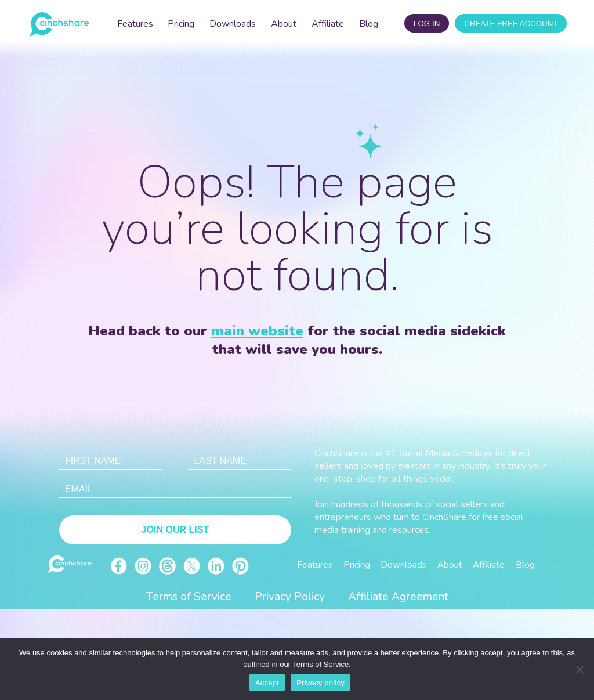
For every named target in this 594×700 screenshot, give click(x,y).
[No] (579, 669)
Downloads (233, 24)
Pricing (181, 24)
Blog (369, 24)
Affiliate (328, 24)
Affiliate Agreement (398, 597)
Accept (267, 683)
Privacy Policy (290, 597)
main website (257, 331)
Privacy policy (320, 683)
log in (427, 24)
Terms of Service (189, 597)
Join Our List (175, 530)
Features (135, 24)
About (284, 24)
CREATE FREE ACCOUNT (511, 24)
